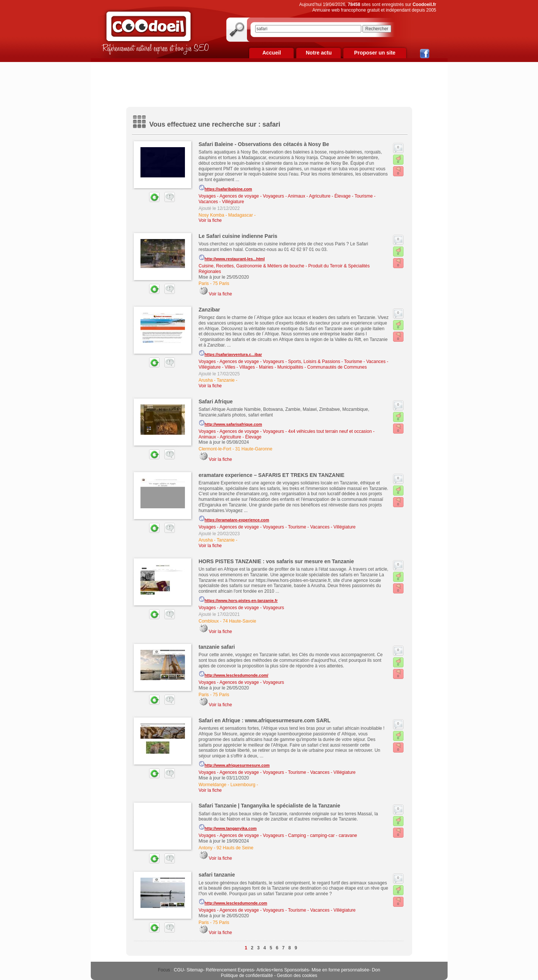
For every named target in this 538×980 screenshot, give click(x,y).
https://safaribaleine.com (225, 188)
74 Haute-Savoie (239, 621)
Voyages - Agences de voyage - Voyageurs (242, 196)
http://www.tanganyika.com (228, 827)
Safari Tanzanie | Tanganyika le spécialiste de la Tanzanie (270, 806)
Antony (206, 848)
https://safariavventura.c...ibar (231, 353)
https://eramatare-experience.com (234, 519)
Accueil (272, 53)
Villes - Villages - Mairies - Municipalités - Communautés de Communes (296, 367)
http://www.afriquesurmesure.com (234, 764)
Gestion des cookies (297, 976)
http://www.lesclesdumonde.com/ (234, 674)
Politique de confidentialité (247, 976)
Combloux (209, 621)
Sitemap (195, 970)
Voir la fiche (210, 220)
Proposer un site (375, 53)
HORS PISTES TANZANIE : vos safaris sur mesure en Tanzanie (276, 561)
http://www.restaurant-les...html (232, 258)
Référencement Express (230, 970)
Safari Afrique (216, 401)
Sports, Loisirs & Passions (314, 362)
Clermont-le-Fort (215, 449)
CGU (179, 970)
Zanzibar (210, 310)
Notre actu (319, 53)
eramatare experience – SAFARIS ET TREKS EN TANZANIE (272, 475)
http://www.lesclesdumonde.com (233, 902)
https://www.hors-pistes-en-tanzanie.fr (238, 599)
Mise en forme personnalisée (340, 970)
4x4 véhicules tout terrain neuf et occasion (330, 431)
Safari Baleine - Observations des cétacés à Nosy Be (264, 144)
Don (376, 970)
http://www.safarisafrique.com (231, 423)
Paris (204, 283)
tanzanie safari (217, 647)
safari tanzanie (217, 875)
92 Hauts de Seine (235, 848)
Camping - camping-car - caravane (323, 835)
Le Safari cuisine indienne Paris (238, 236)
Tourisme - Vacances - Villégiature (322, 527)
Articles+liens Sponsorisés (282, 970)
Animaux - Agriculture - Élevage (319, 196)
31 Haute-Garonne (254, 449)
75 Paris (221, 283)
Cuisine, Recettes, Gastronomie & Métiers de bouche (252, 266)
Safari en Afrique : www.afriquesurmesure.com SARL (265, 720)
